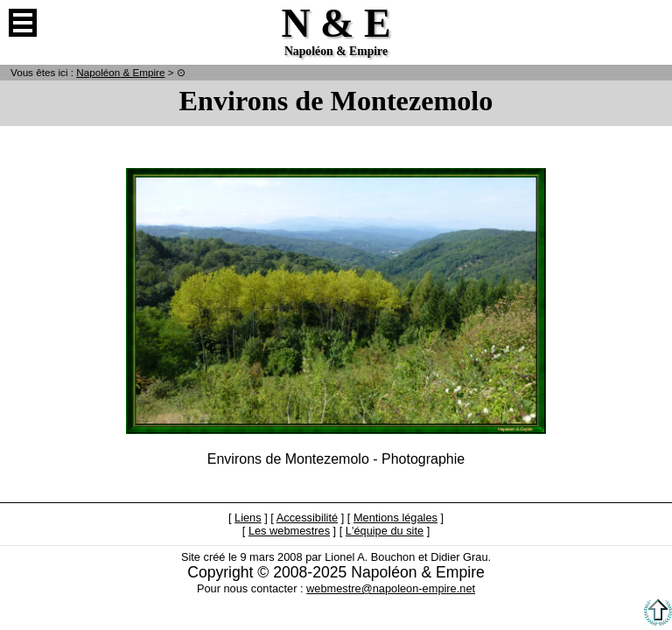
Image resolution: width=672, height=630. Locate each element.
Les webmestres (289, 531)
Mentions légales (395, 518)
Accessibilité (307, 518)
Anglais (649, 23)
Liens (248, 518)
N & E (120, 72)
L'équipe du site (385, 531)
